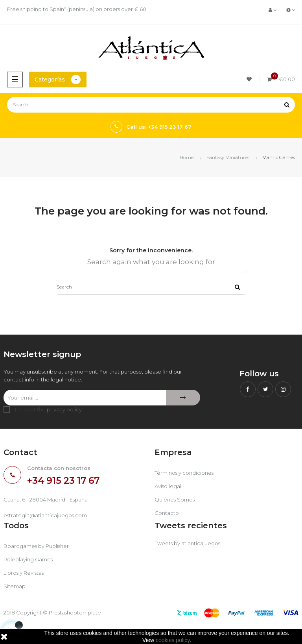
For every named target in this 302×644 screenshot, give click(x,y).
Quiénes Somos (175, 500)
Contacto (167, 513)
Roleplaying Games (28, 559)
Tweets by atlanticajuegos (187, 543)
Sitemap (15, 586)
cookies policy (173, 640)
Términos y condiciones (184, 473)
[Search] (151, 105)
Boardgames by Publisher (36, 546)
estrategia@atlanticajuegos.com (45, 515)
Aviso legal (168, 486)
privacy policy (64, 409)
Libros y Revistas (24, 573)
